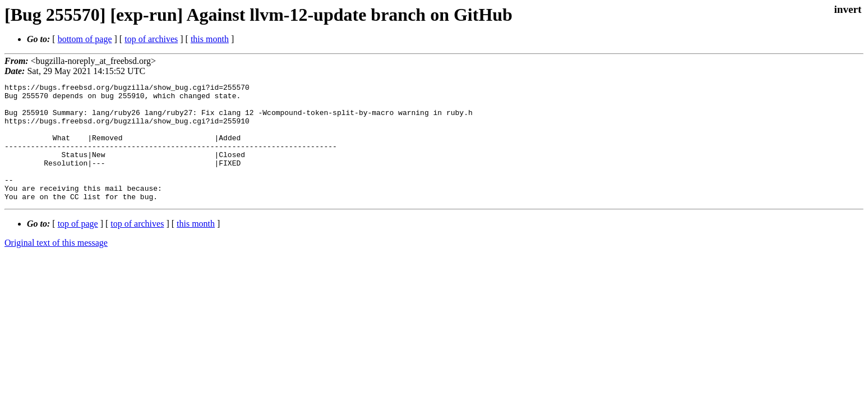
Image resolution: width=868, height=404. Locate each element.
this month (210, 39)
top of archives (151, 39)
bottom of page (85, 39)
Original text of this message (56, 266)
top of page (78, 247)
